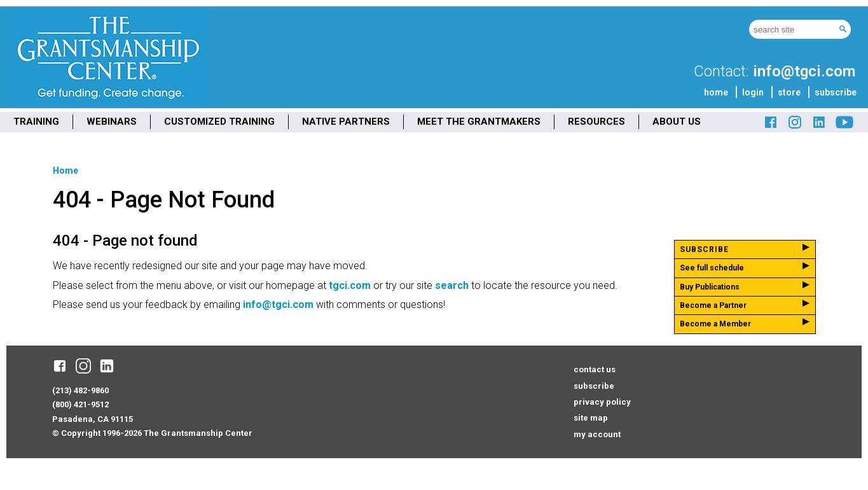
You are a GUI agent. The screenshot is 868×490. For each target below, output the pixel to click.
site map (591, 418)
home (716, 92)
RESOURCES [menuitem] (596, 122)
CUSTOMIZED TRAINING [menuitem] (219, 122)
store (789, 92)
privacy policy (602, 402)
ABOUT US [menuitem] (677, 122)
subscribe (836, 92)
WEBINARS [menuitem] (112, 122)
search (452, 285)
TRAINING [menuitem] (36, 122)
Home (65, 171)
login (753, 92)
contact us (595, 369)
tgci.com (350, 285)
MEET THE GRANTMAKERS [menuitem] (479, 122)
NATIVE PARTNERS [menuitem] (346, 122)
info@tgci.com (804, 71)
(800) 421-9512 (80, 404)
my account (597, 434)
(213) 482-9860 (80, 390)
